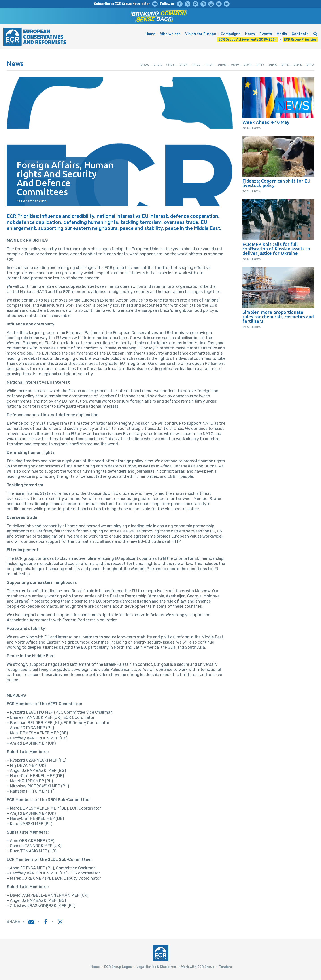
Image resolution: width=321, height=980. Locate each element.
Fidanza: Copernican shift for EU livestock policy (276, 183)
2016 (273, 65)
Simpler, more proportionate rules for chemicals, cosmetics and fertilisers (278, 317)
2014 (298, 65)
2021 (209, 65)
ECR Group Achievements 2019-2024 (248, 40)
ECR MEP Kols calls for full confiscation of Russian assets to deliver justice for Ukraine (276, 249)
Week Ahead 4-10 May (266, 122)
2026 (145, 65)
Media (282, 34)
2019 (235, 65)
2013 (310, 65)
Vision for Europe (201, 34)
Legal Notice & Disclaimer (156, 967)
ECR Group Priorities (300, 40)
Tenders (225, 967)
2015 (285, 65)
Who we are (170, 34)
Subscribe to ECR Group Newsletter (122, 4)
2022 (197, 65)
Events (266, 34)
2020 (222, 65)
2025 (157, 65)
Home (150, 34)
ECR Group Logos (118, 967)
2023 (184, 65)
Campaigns (231, 34)
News (250, 34)
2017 (260, 65)
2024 (170, 65)
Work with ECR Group (198, 967)
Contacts (300, 34)
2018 (248, 65)
